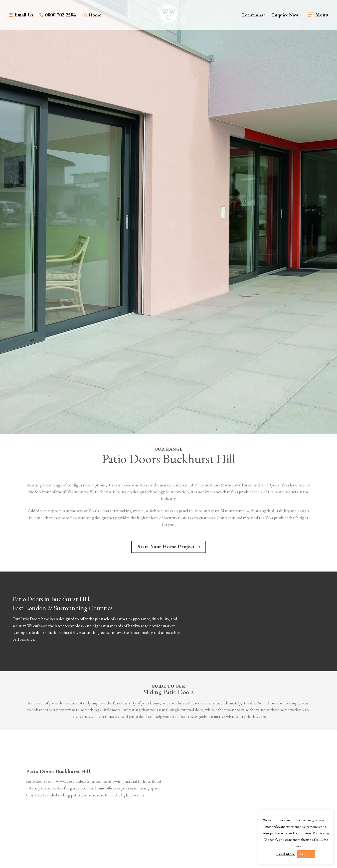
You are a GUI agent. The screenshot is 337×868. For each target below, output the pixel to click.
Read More (286, 854)
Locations (254, 15)
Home (92, 15)
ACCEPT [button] (306, 854)
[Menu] (318, 15)
